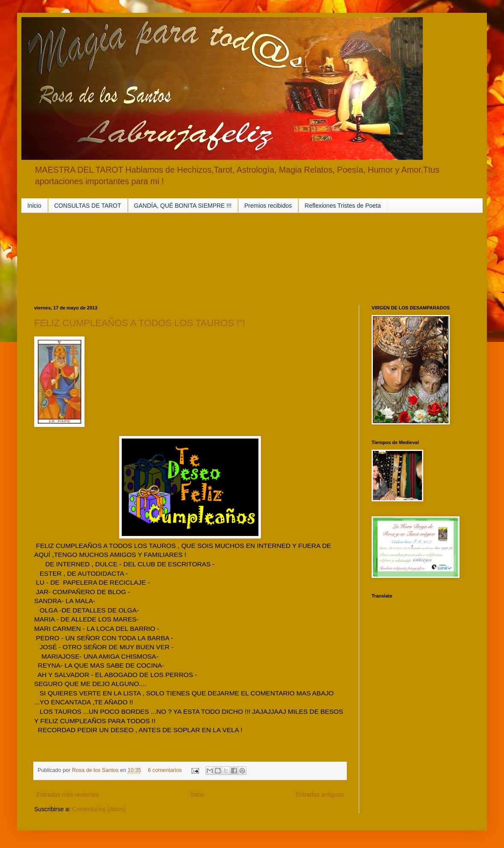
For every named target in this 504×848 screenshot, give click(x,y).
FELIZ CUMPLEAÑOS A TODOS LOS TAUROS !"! (140, 323)
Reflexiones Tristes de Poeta (343, 206)
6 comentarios (165, 770)
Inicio (34, 206)
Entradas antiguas (320, 795)
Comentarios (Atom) (99, 809)
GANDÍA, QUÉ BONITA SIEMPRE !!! (183, 206)
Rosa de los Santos (96, 770)
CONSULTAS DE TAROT (88, 206)
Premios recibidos (268, 206)
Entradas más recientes (68, 795)
